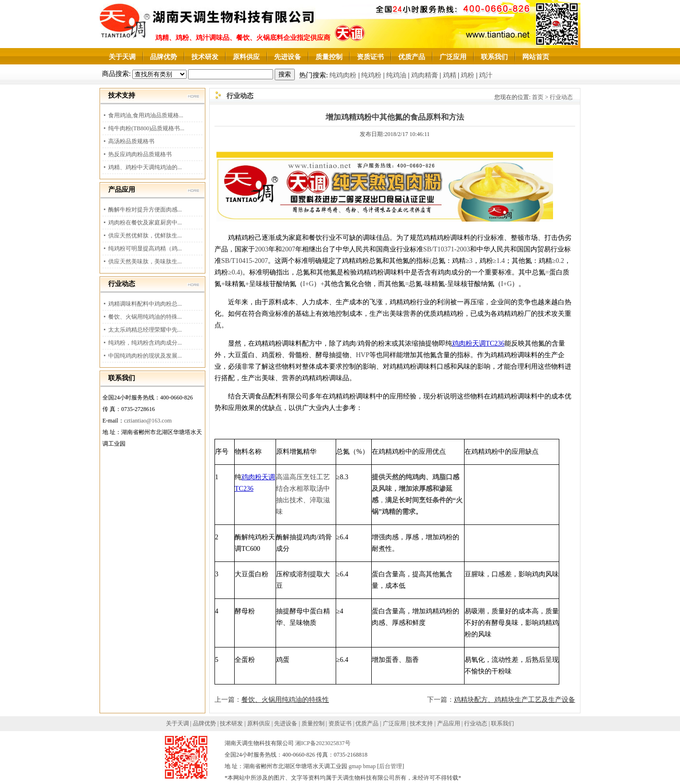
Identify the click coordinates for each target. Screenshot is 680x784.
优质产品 (412, 57)
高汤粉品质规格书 (131, 141)
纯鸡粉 (371, 75)
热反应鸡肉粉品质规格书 (140, 154)
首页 (538, 97)
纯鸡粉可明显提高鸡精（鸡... (145, 249)
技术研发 (205, 57)
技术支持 (421, 723)
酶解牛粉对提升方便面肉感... (145, 210)
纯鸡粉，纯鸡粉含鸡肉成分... (145, 343)
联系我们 (494, 57)
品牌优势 (164, 57)
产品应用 (449, 723)
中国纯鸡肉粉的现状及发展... (145, 356)
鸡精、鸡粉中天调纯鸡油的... (145, 167)
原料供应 (246, 57)
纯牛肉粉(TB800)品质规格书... (146, 128)
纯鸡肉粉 (343, 75)
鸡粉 (467, 75)
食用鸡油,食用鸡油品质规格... (146, 115)
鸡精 (450, 75)
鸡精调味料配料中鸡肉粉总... (145, 304)
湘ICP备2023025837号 (323, 743)
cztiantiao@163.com (148, 421)
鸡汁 (486, 75)
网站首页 (536, 57)
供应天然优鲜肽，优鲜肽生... (145, 236)
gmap (355, 766)
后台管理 (390, 766)
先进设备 (288, 57)
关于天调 (122, 57)
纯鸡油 (396, 75)
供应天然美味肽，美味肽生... (145, 261)
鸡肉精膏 (425, 75)
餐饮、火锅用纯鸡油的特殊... (145, 317)
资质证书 (370, 57)
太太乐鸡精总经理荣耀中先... (145, 330)
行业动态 (561, 97)
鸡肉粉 (462, 343)
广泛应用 (453, 57)
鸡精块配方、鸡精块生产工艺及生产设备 (515, 700)
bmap (370, 766)
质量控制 (329, 57)
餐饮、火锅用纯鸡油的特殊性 (285, 700)
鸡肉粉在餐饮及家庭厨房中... (145, 223)
